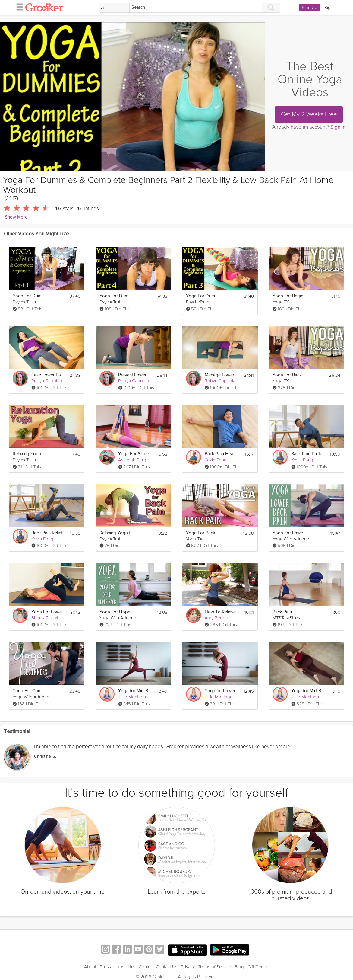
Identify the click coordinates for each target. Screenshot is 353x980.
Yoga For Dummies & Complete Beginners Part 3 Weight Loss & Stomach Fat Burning (203, 296)
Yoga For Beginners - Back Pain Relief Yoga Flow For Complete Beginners (290, 296)
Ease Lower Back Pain (49, 375)
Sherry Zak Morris (49, 618)
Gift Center (258, 967)
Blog (239, 967)
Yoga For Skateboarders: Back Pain (136, 454)
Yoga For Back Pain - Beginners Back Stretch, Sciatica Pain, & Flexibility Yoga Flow (290, 375)
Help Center (140, 967)
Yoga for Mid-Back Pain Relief (309, 691)
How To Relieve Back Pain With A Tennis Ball (222, 612)
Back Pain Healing (222, 454)
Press (105, 967)
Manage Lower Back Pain (222, 375)
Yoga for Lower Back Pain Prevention (222, 691)
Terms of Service (215, 967)
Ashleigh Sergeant (137, 460)
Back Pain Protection (309, 454)
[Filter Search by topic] (114, 8)
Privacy (188, 967)
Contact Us (167, 967)
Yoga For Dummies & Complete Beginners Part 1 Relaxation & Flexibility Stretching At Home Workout (30, 296)
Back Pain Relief (47, 533)
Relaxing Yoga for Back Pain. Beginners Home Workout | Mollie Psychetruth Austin (117, 533)
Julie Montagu (132, 697)
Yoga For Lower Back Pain (290, 533)
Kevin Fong (216, 460)
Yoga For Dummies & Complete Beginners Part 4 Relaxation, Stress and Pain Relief (117, 296)
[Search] (196, 8)
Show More (16, 217)
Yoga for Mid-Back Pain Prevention (136, 691)
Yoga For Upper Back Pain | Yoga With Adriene (117, 612)
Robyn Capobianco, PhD (55, 381)
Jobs (119, 967)
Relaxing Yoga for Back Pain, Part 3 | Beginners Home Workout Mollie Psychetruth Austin (30, 454)
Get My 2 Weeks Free (309, 114)
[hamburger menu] (18, 7)
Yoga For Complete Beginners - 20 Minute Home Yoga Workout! (30, 691)
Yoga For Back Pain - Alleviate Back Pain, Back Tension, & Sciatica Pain (203, 533)
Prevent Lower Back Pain (136, 375)
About (90, 967)
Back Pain (282, 612)
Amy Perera (216, 618)
